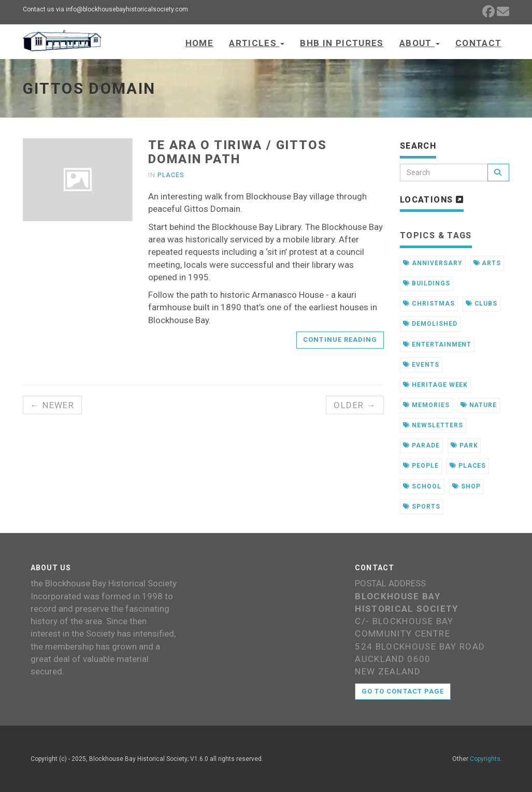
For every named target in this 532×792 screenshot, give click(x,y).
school (422, 486)
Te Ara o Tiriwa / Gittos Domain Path (238, 152)
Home (199, 43)
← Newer (53, 405)
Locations (432, 200)
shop (466, 486)
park (464, 445)
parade (421, 445)
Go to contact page (403, 691)
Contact (479, 43)
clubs (482, 304)
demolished (430, 324)
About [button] (420, 43)
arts (487, 263)
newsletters (433, 425)
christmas (429, 304)
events (421, 365)
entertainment (437, 344)
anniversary (433, 263)
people (421, 466)
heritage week (435, 385)
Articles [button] (257, 43)
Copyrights (485, 759)
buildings (427, 283)
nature (479, 405)
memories (426, 405)
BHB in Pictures (342, 43)
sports (422, 507)
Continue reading (340, 340)
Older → (355, 405)
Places (171, 175)
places (468, 466)
